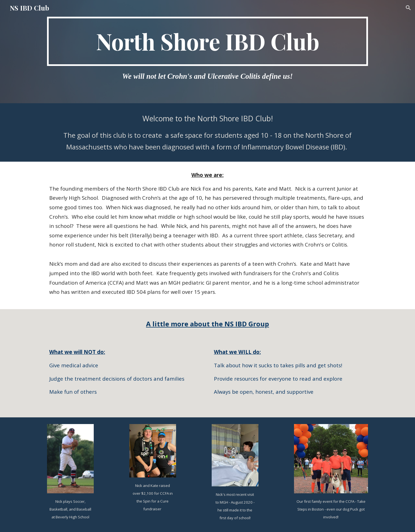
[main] (207, 41)
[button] (408, 8)
